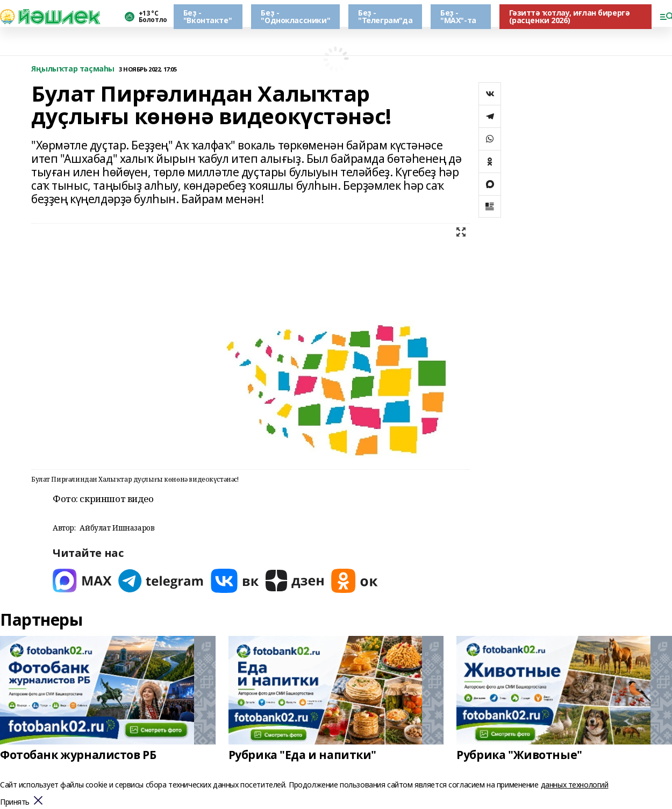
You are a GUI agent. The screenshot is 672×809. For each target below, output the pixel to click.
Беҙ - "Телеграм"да (385, 16)
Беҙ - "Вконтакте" (208, 16)
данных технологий (575, 785)
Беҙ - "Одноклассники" (295, 16)
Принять (15, 802)
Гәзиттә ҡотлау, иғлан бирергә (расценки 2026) (570, 16)
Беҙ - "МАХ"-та (458, 16)
